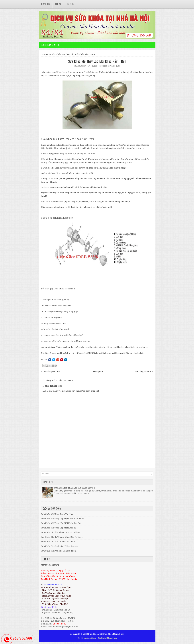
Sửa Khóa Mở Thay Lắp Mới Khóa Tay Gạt (75, 488)
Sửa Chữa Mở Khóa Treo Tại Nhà (57, 514)
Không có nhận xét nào (109, 66)
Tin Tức (71, 3)
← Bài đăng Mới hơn (51, 372)
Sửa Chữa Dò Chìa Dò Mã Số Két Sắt (58, 542)
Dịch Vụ (59, 3)
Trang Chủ (45, 4)
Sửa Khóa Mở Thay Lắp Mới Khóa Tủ (59, 528)
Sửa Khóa (102, 638)
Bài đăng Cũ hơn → (144, 372)
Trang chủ (98, 372)
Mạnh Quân (119, 634)
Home (45, 54)
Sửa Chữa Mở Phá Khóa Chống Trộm (59, 551)
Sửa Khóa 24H (95, 634)
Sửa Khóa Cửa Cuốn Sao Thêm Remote (60, 546)
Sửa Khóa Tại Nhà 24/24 (51, 45)
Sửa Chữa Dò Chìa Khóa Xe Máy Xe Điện (60, 532)
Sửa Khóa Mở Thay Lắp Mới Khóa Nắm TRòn (97, 61)
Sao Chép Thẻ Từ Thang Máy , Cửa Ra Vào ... (62, 537)
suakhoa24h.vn (90, 638)
